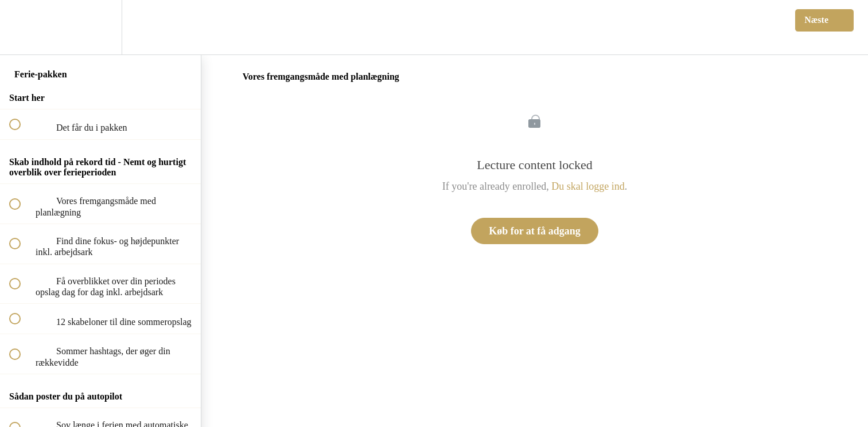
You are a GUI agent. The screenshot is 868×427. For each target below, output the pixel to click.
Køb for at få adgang (535, 231)
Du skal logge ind (588, 186)
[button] (21, 27)
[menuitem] (100, 27)
